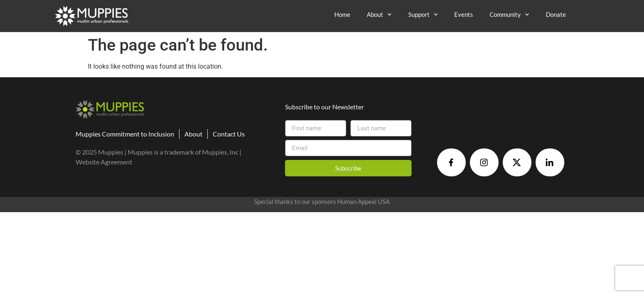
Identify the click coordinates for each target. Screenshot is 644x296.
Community (509, 15)
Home (342, 14)
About (379, 15)
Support (423, 15)
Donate (556, 14)
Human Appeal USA (363, 201)
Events (464, 14)
